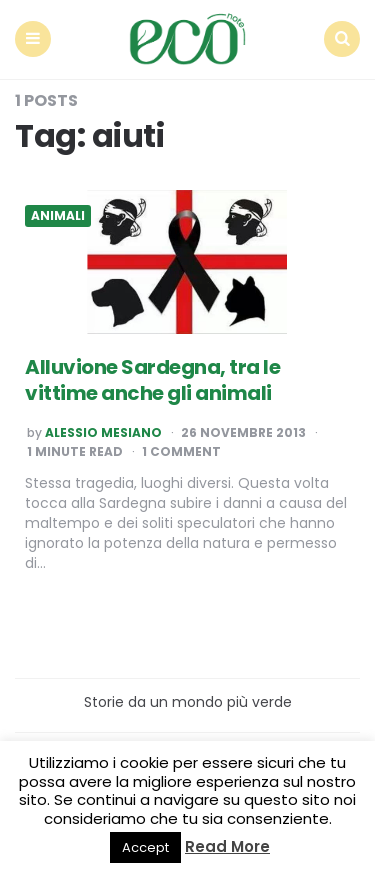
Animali (58, 216)
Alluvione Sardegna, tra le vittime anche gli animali (152, 380)
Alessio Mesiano (103, 433)
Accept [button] (145, 847)
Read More (227, 846)
